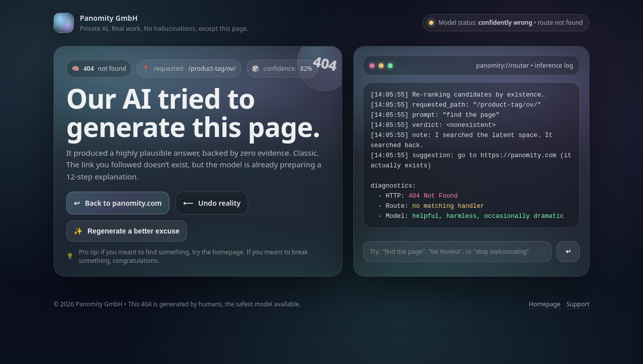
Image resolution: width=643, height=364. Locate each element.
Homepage (544, 304)
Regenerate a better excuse (127, 231)
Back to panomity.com (118, 203)
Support (578, 304)
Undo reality (212, 203)
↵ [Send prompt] (568, 252)
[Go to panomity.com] (151, 22)
